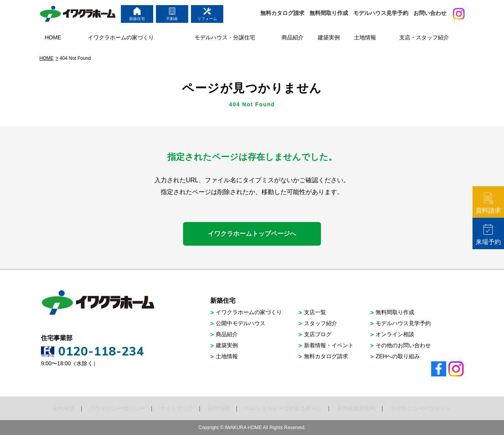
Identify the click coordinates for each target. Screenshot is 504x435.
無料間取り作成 (329, 13)
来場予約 (488, 234)
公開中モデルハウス (241, 323)
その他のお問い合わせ (403, 345)
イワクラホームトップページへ (252, 234)
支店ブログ (318, 334)
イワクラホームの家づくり (249, 312)
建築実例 (227, 345)
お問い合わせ (430, 13)
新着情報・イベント (329, 345)
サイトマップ (176, 408)
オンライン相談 (395, 334)
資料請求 (488, 203)
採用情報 (219, 408)
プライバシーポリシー (117, 408)
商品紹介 (227, 334)
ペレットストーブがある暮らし (283, 408)
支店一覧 (315, 312)
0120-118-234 (101, 351)
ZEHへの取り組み (398, 356)
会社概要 (64, 408)
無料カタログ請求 (282, 13)
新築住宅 (137, 14)
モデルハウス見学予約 (381, 13)
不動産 (172, 14)
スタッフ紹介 (321, 323)
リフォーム (207, 14)
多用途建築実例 (356, 408)
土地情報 (227, 356)
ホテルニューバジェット (421, 408)
